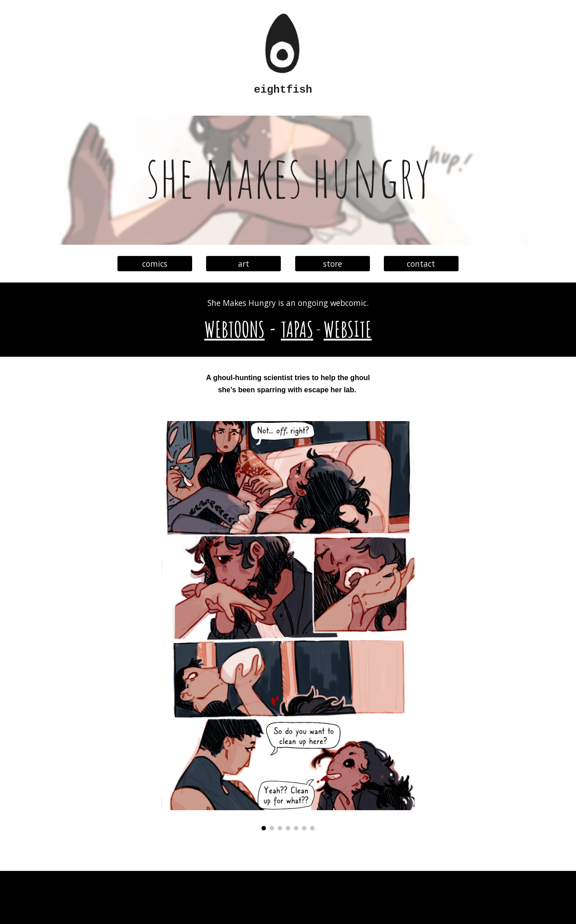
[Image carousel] (288, 626)
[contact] (421, 264)
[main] (288, 90)
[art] (243, 264)
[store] (333, 264)
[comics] (155, 264)
